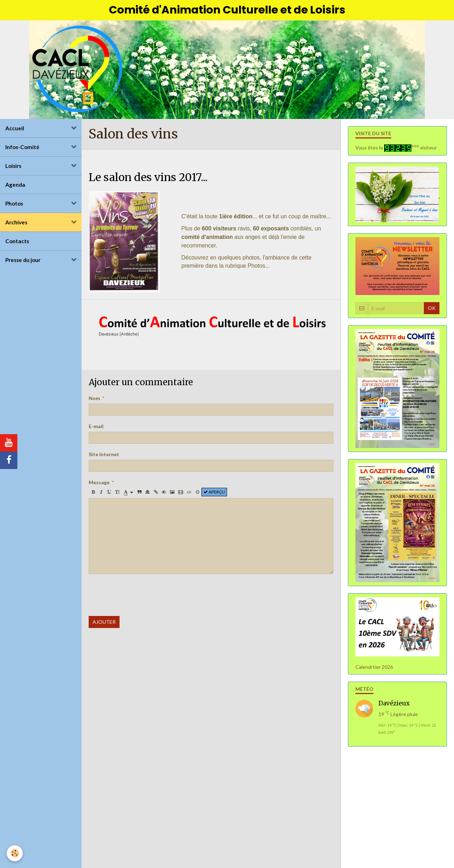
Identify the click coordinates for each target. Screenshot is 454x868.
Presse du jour (23, 262)
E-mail (96, 428)
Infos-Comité (22, 149)
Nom (94, 400)
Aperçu (214, 494)
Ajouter (104, 624)
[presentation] (143, 597)
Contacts (17, 243)
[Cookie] (15, 853)
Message (99, 484)
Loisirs (13, 168)
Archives (16, 224)
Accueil (15, 130)
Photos (14, 205)
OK (432, 310)
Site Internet (104, 456)
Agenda (15, 186)
